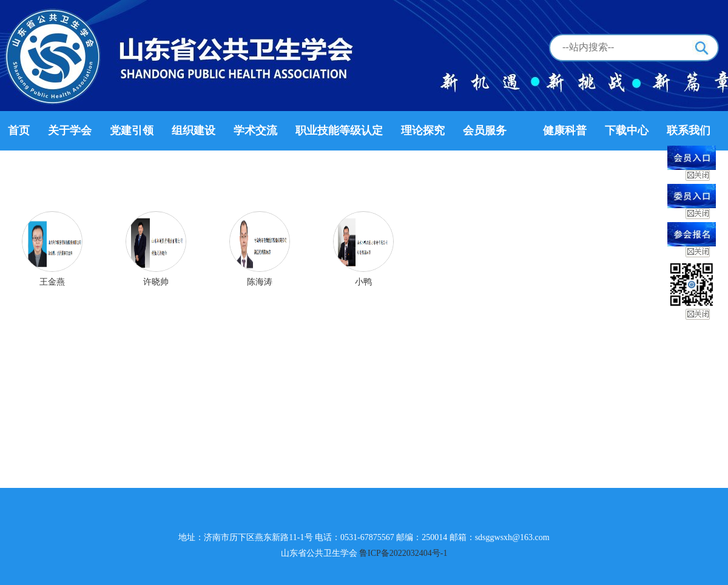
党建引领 (132, 130)
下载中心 (627, 130)
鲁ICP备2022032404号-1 (403, 553)
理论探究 (423, 130)
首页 (19, 130)
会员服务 (485, 130)
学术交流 (255, 130)
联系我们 (689, 130)
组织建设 (194, 130)
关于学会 (70, 130)
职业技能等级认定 (339, 130)
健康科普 (565, 130)
